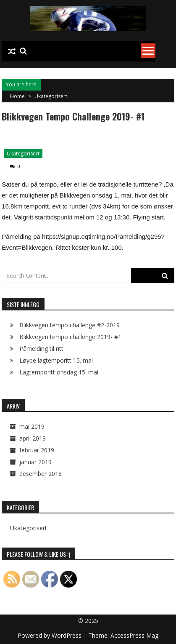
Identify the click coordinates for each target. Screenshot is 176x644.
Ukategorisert (51, 96)
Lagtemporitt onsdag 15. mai (59, 372)
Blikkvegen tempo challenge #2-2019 (70, 325)
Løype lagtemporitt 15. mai (56, 360)
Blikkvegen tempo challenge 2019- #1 (70, 337)
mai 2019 (32, 426)
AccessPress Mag (134, 635)
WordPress (67, 635)
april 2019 (33, 438)
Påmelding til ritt (41, 349)
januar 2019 (35, 462)
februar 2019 (37, 450)
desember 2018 (41, 474)
